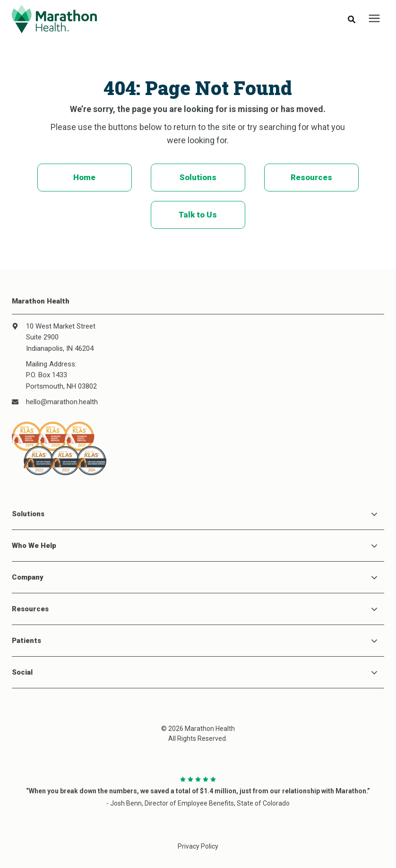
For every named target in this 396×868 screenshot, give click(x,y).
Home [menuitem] (84, 177)
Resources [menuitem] (311, 177)
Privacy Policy (198, 846)
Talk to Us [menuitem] (198, 215)
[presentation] (374, 19)
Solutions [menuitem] (198, 177)
